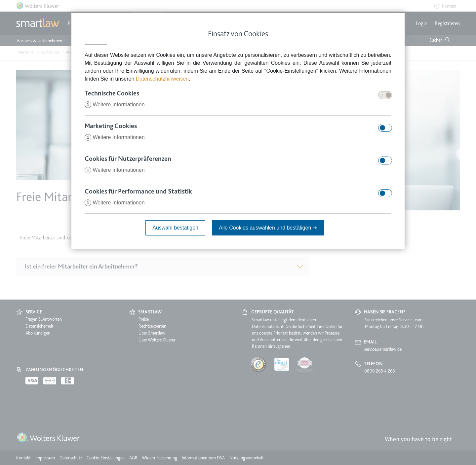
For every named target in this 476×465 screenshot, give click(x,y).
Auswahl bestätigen (175, 228)
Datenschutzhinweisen (162, 79)
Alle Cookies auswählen (268, 228)
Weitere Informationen (115, 105)
